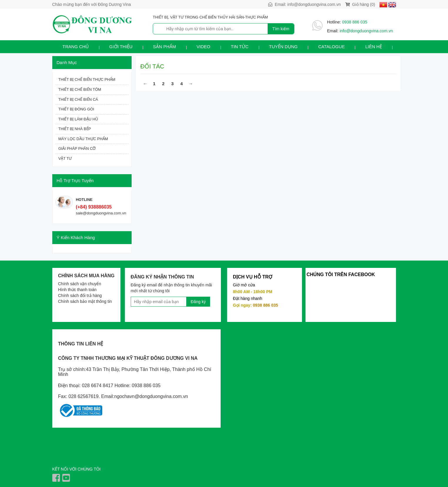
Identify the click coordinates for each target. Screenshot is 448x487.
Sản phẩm (165, 47)
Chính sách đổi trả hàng (80, 295)
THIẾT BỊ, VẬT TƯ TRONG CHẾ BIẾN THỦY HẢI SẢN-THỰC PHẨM (210, 17)
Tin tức (240, 47)
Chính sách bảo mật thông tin (85, 301)
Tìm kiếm (281, 29)
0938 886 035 (355, 22)
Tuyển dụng (283, 47)
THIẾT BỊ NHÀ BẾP (75, 129)
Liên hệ (373, 47)
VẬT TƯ (65, 158)
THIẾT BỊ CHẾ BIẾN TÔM (80, 89)
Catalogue (331, 47)
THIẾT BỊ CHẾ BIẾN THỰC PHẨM (87, 79)
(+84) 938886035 (94, 207)
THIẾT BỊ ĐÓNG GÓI (76, 109)
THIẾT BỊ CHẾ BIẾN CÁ (78, 99)
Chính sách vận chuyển (80, 284)
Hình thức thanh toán (77, 290)
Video (203, 47)
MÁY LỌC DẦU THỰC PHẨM (83, 139)
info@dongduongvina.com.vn (314, 4)
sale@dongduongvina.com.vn (101, 213)
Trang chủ (76, 47)
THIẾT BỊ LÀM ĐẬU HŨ (78, 119)
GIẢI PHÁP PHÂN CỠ (77, 148)
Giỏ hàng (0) (360, 4)
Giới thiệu (121, 47)
